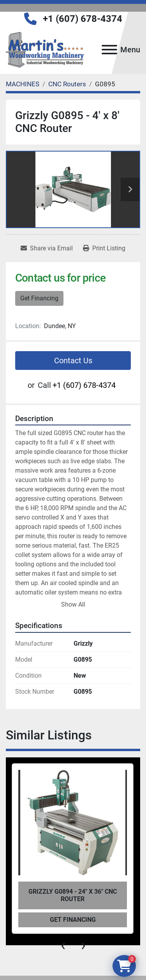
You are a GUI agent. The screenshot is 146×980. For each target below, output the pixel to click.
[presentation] (63, 945)
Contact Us (73, 361)
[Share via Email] (47, 248)
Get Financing (39, 298)
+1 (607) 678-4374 (83, 19)
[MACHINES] (23, 84)
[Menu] (109, 50)
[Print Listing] (104, 248)
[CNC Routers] (67, 84)
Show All (73, 604)
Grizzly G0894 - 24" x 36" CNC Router (73, 895)
